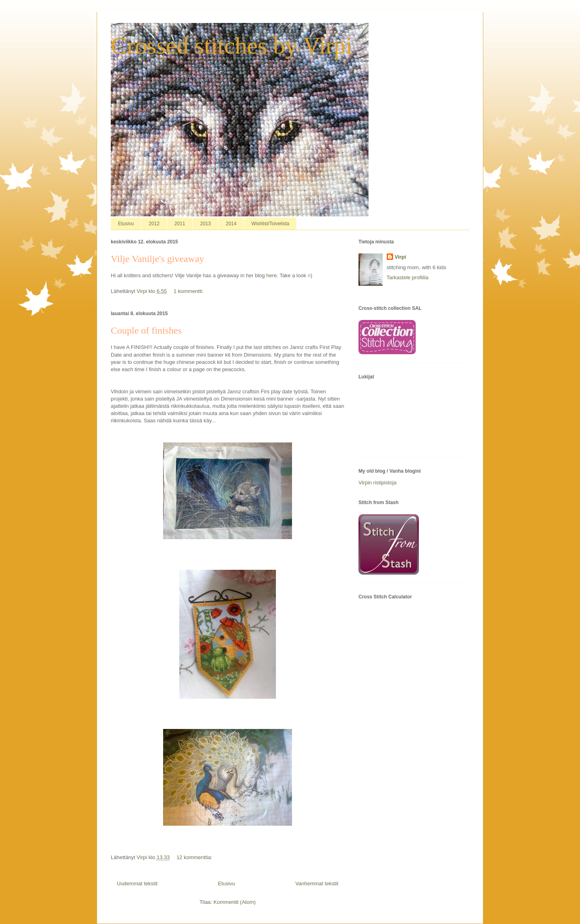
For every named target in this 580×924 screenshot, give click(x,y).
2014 (231, 224)
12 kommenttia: (195, 857)
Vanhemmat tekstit (317, 884)
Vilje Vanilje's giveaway (157, 259)
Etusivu (126, 224)
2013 (206, 224)
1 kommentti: (189, 291)
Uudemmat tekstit (137, 884)
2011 (180, 224)
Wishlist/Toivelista (270, 224)
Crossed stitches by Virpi (232, 46)
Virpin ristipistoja (377, 483)
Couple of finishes (146, 330)
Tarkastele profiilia (408, 277)
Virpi (401, 257)
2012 (154, 224)
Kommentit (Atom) (235, 902)
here (271, 275)
